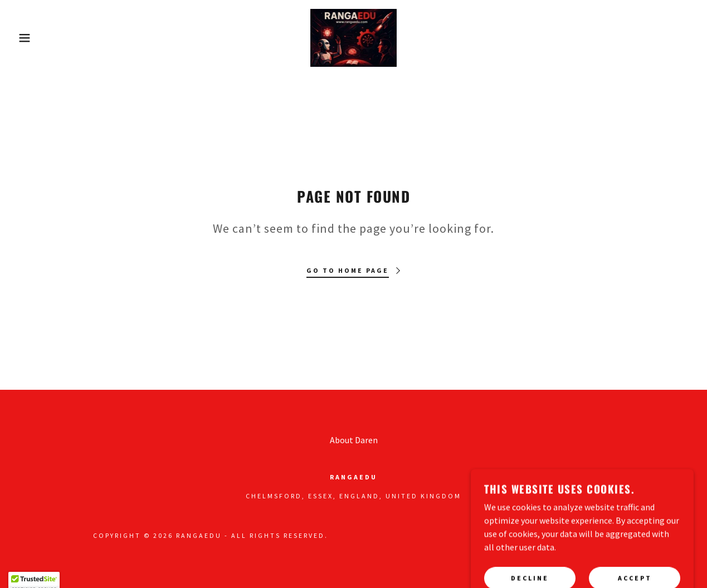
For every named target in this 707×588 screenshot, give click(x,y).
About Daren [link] (354, 440)
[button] (35, 38)
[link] (354, 37)
